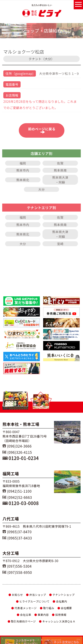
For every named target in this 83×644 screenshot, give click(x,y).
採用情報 (59, 615)
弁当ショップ (36, 595)
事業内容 (41, 615)
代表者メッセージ (24, 608)
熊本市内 (23, 170)
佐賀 (60, 163)
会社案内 (60, 601)
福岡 (23, 163)
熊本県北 (23, 180)
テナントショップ (62, 595)
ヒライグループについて (33, 601)
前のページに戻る (43, 130)
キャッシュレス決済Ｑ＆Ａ (57, 621)
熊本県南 (60, 170)
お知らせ (16, 595)
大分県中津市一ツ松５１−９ (59, 73)
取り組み (47, 608)
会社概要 (65, 608)
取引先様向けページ (22, 621)
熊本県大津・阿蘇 (60, 180)
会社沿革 (24, 615)
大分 (41, 189)
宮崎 (60, 244)
